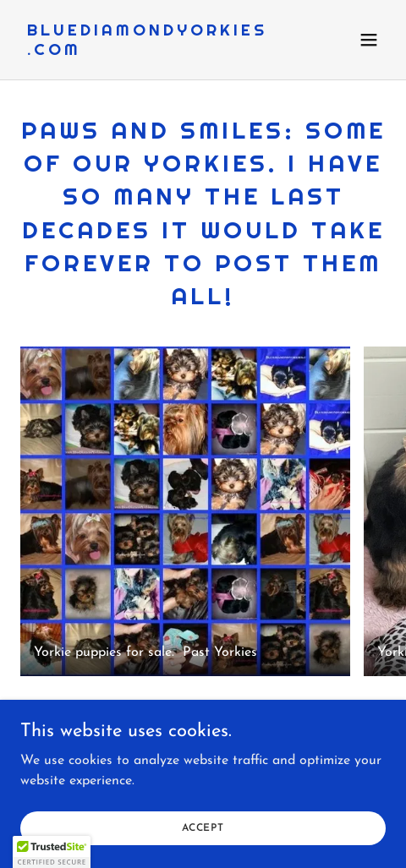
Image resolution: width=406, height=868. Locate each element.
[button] (369, 40)
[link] (148, 52)
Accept (203, 827)
